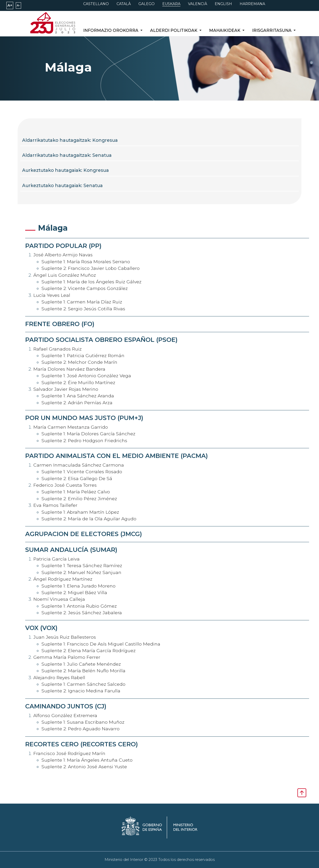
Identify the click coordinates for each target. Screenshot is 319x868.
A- (18, 5)
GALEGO (147, 4)
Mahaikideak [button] (225, 30)
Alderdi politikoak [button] (174, 30)
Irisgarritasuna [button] (272, 30)
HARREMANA (252, 4)
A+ (10, 5)
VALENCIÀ (198, 4)
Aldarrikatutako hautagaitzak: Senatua (67, 155)
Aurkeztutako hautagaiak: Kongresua (66, 170)
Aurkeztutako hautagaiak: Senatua (62, 185)
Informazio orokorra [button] (111, 30)
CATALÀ (124, 4)
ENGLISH (223, 4)
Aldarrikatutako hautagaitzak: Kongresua (70, 140)
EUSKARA (171, 4)
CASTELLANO (96, 4)
